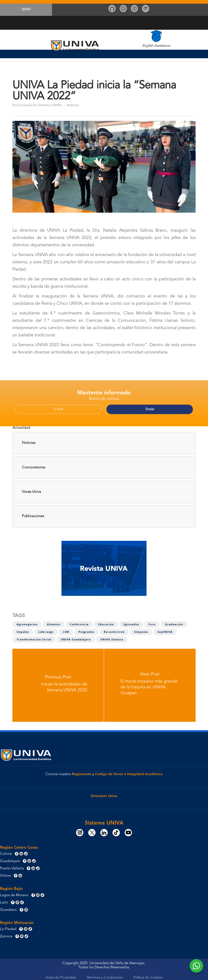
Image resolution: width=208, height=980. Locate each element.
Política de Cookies (148, 975)
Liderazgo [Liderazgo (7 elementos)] (46, 630)
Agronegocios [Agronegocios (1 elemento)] (27, 622)
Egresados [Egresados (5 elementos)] (131, 622)
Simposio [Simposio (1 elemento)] (141, 630)
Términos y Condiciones (105, 975)
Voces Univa (31, 490)
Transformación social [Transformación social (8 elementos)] (34, 637)
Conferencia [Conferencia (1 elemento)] (79, 622)
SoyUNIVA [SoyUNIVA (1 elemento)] (165, 630)
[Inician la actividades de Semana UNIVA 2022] (58, 683)
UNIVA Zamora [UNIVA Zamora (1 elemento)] (112, 637)
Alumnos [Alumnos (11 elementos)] (54, 622)
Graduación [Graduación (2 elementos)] (174, 622)
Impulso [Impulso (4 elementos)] (23, 630)
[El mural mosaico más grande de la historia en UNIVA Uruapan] (150, 683)
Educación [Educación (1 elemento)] (106, 622)
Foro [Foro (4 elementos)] (152, 622)
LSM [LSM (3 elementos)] (66, 630)
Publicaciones (33, 514)
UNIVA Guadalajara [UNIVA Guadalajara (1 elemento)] (76, 637)
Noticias (73, 105)
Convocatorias (34, 465)
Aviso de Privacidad (61, 975)
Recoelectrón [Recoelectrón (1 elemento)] (114, 630)
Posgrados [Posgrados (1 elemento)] (86, 630)
